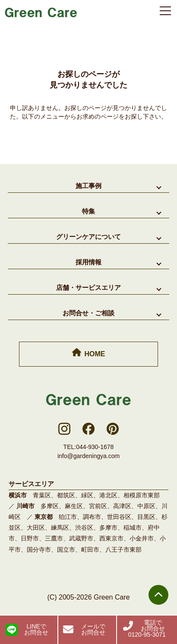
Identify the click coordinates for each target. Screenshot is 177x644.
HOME (89, 353)
